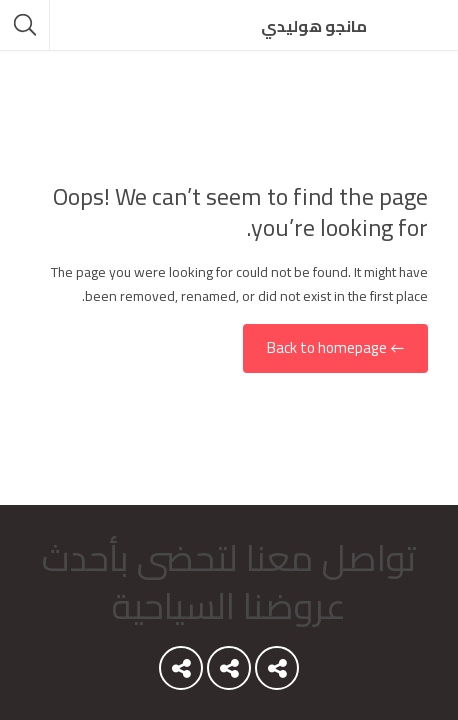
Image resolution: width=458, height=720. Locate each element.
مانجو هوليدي (314, 26)
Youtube (277, 673)
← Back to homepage (335, 348)
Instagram (181, 673)
